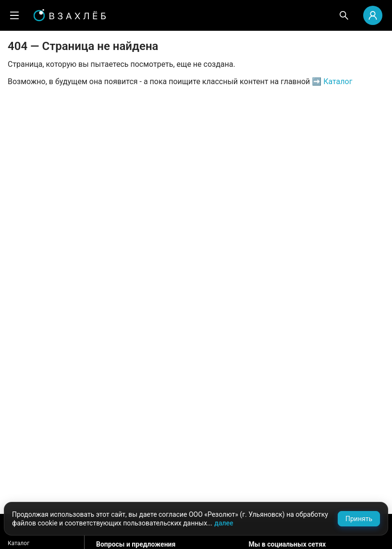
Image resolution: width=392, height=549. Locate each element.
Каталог (18, 543)
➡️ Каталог (331, 81)
